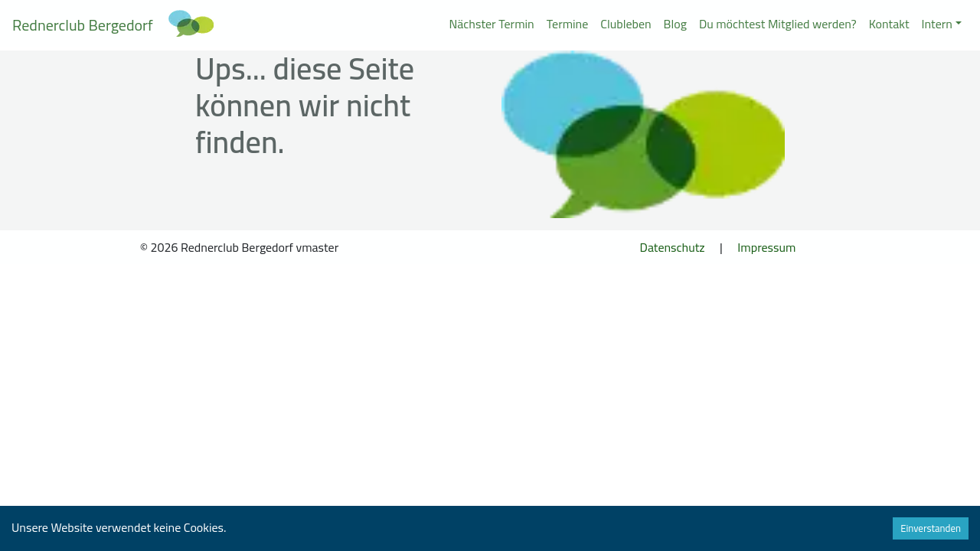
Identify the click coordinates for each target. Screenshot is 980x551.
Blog (675, 24)
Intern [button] (937, 24)
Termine (568, 24)
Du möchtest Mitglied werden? (778, 24)
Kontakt (889, 24)
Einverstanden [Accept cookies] (931, 528)
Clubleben (626, 24)
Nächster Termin (491, 24)
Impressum (766, 247)
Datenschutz (673, 247)
